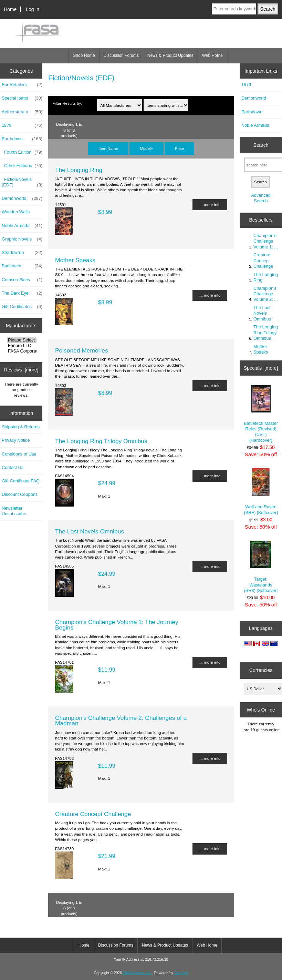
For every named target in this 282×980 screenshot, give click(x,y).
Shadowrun (22, 253)
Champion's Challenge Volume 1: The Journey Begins (117, 625)
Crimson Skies (22, 280)
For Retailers (22, 85)
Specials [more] (261, 368)
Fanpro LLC (22, 346)
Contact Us (13, 467)
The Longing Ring (79, 170)
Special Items (22, 98)
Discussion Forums (121, 55)
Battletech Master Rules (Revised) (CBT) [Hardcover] (261, 414)
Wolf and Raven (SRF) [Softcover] (261, 492)
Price (179, 148)
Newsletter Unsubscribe (14, 511)
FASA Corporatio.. (22, 351)
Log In (33, 9)
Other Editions (22, 166)
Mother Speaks (75, 260)
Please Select (22, 340)
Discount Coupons (20, 494)
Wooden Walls (16, 212)
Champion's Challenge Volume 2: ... (266, 294)
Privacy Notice (16, 440)
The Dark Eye (22, 293)
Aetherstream (22, 112)
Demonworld (22, 198)
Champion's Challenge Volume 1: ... (266, 241)
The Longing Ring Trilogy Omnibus (101, 441)
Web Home (212, 55)
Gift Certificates (22, 307)
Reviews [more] (21, 370)
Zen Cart (181, 973)
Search (261, 145)
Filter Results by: (67, 103)
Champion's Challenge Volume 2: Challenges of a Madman (121, 721)
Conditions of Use (19, 454)
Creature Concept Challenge (93, 814)
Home (10, 9)
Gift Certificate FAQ (21, 481)
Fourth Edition (22, 152)
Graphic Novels (22, 239)
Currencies (261, 670)
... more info (210, 205)
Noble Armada (22, 226)
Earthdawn (252, 112)
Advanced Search (261, 198)
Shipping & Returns (21, 427)
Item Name (108, 148)
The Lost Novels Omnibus (90, 531)
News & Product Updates (170, 55)
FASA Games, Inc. (138, 973)
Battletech (22, 266)
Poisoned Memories (82, 350)
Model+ (146, 148)
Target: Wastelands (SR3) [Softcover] (261, 567)
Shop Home (84, 55)
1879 (22, 125)
